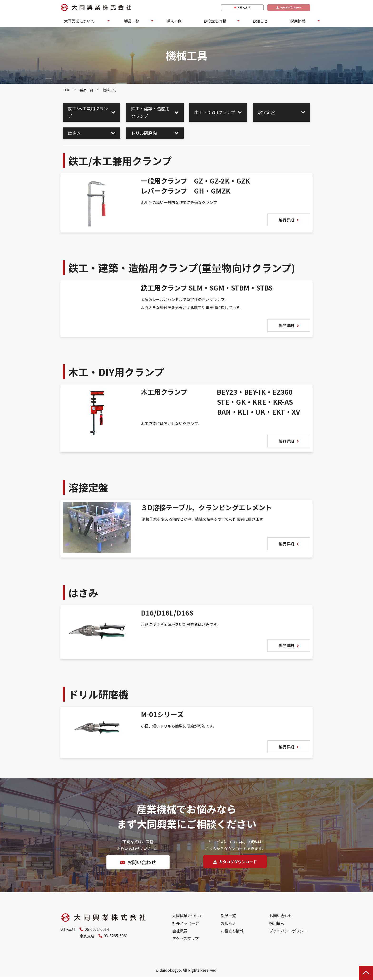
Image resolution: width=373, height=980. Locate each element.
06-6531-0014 (97, 932)
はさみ (74, 133)
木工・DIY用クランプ (215, 112)
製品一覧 (132, 21)
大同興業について (79, 21)
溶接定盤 (266, 112)
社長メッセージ (186, 926)
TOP (66, 90)
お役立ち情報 (215, 21)
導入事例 (174, 21)
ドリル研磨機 (144, 133)
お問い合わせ (237, 8)
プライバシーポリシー (288, 934)
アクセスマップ (185, 941)
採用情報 (298, 21)
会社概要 (180, 934)
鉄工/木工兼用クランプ (88, 112)
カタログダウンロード (288, 8)
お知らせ (260, 21)
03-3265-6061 (97, 939)
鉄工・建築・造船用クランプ (150, 112)
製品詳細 (286, 220)
